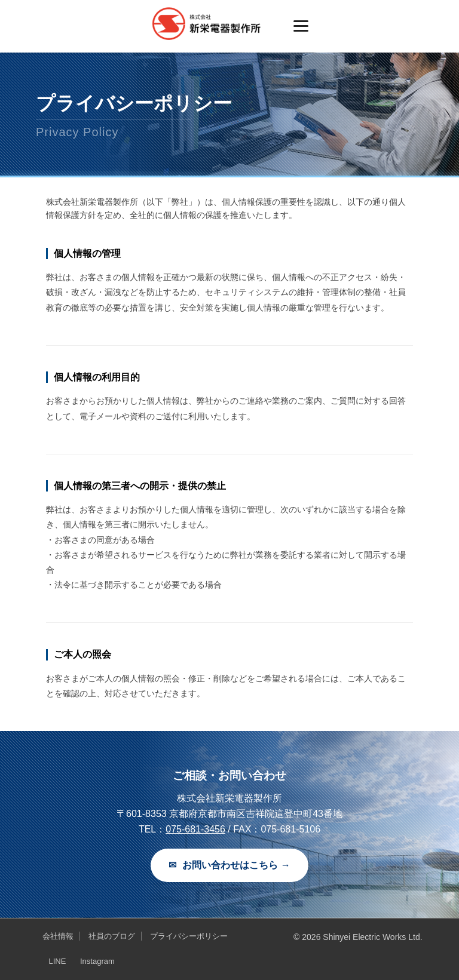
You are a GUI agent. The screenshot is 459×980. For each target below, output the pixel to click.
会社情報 (58, 936)
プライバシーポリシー (189, 936)
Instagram (97, 961)
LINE (57, 961)
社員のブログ (112, 936)
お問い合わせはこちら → (229, 865)
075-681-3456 (195, 829)
